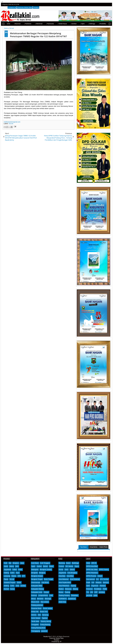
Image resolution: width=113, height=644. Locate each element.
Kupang (73, 586)
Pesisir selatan (48, 608)
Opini (88, 586)
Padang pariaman (37, 605)
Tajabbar (45, 618)
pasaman (44, 631)
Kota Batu (62, 576)
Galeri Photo (104, 547)
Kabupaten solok (37, 592)
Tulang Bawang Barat (38, 628)
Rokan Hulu (44, 612)
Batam (51, 566)
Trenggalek (35, 625)
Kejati (88, 582)
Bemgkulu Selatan (46, 570)
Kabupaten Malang (37, 589)
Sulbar (19, 582)
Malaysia (99, 582)
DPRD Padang (104, 570)
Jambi (6, 566)
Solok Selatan (36, 618)
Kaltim (12, 573)
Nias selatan (45, 602)
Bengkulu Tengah (37, 579)
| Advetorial (31, 24)
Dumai (61, 570)
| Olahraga (84, 24)
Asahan (39, 566)
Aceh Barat (35, 563)
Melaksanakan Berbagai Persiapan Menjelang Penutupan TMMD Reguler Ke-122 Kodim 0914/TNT (38, 35)
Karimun (34, 595)
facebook (103, 4)
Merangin (48, 599)
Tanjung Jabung (46, 621)
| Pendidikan (95, 24)
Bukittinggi (75, 563)
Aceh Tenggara (45, 563)
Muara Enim (35, 602)
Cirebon (61, 566)
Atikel (88, 563)
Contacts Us (12, 7)
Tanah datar (35, 621)
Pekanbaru (75, 595)
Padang (67, 592)
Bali (10, 563)
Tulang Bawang (45, 625)
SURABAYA (63, 599)
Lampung (7, 576)
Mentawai (40, 599)
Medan (61, 592)
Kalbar (15, 570)
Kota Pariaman (75, 579)
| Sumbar (66, 24)
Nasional (106, 582)
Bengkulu (16, 563)
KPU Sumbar (104, 579)
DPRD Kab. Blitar (92, 570)
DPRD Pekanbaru (92, 573)
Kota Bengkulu (72, 573)
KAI (97, 579)
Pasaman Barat (36, 608)
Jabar (22, 563)
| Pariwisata (42, 24)
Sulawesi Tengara (10, 582)
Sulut (17, 586)
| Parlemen (20, 24)
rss (109, 4)
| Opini (75, 24)
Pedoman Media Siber (25, 7)
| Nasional (9, 24)
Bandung (62, 563)
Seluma (34, 615)
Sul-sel (11, 124)
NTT (24, 576)
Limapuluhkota (43, 595)
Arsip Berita (94, 547)
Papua (6, 579)
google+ (106, 4)
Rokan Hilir (35, 612)
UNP (96, 592)
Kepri (18, 573)
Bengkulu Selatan (37, 576)
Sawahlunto (72, 599)
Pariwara (103, 586)
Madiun (61, 589)
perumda (89, 595)
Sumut (12, 589)
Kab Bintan (45, 582)
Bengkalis (35, 573)
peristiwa (102, 592)
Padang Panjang (64, 595)
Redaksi (36, 7)
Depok (77, 566)
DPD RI (94, 563)
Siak (39, 615)
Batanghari (35, 570)
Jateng (12, 566)
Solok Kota (62, 602)
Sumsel (6, 589)
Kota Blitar (70, 576)
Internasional (91, 579)
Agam (33, 566)
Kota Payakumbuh (65, 582)
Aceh (6, 563)
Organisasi (95, 586)
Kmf (93, 582)
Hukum (100, 576)
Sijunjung (45, 615)
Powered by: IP (56, 642)
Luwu (51, 595)
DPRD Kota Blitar (92, 566)
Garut (66, 570)
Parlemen (89, 589)
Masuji (33, 599)
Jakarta (72, 570)
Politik (105, 589)
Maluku (14, 576)
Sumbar (23, 586)
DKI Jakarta (69, 566)
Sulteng (6, 586)
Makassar (68, 589)
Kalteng (6, 573)
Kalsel (20, 570)
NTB (19, 576)
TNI (88, 592)
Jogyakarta (8, 570)
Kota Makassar (64, 579)
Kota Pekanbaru (64, 586)
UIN (92, 592)
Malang (75, 589)
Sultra (12, 586)
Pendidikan (98, 589)
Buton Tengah (49, 579)
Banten (45, 566)
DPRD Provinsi (91, 576)
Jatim (17, 566)
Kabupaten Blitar (37, 586)
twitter (100, 4)
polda (95, 595)
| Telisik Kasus (54, 24)
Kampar (46, 592)
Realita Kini (47, 637)
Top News (83, 547)
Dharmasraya (36, 582)
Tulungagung (36, 631)
